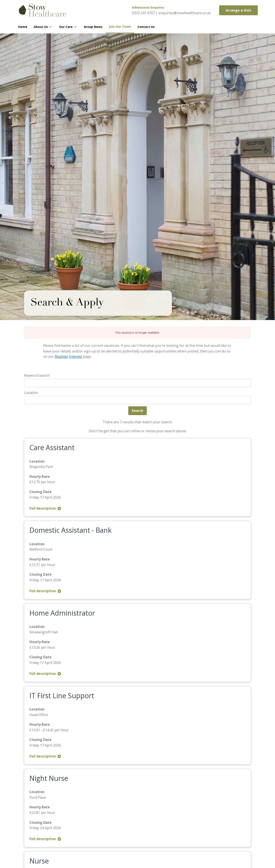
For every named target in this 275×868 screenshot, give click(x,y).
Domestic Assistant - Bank (70, 530)
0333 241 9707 (143, 13)
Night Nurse (49, 778)
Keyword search (37, 375)
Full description (45, 508)
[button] (238, 10)
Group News (93, 27)
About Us (43, 27)
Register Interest (68, 357)
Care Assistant (52, 447)
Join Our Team (120, 27)
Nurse (39, 861)
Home (23, 27)
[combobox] (137, 400)
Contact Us (146, 27)
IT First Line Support (62, 696)
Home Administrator (62, 613)
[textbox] (27, 400)
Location (31, 393)
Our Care (68, 27)
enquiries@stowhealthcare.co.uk (185, 13)
